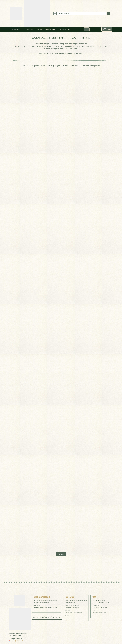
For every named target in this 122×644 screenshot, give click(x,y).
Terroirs (25, 66)
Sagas (58, 66)
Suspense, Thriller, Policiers (42, 66)
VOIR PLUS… (61, 555)
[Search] (109, 14)
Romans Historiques (71, 66)
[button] (55, 14)
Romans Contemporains (91, 66)
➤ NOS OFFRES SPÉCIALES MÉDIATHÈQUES (46, 618)
